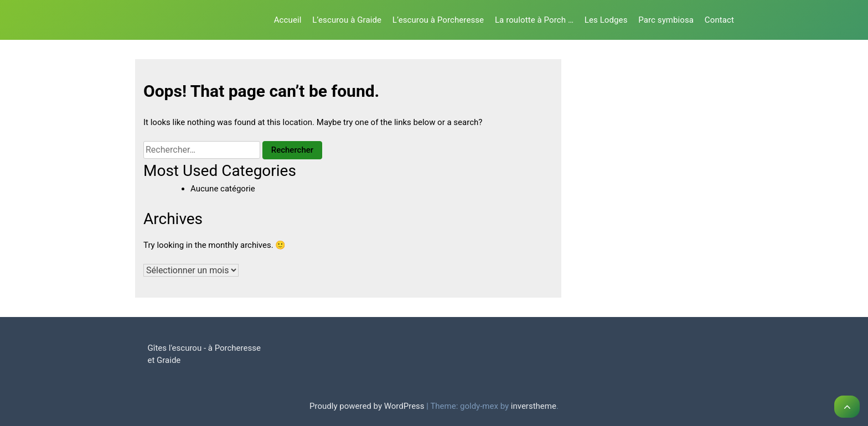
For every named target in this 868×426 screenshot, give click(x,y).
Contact (719, 20)
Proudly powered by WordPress (368, 406)
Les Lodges (606, 20)
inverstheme (534, 406)
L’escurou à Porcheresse (438, 20)
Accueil (288, 20)
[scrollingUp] (847, 407)
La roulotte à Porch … (534, 20)
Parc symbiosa (666, 20)
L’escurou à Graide (347, 20)
